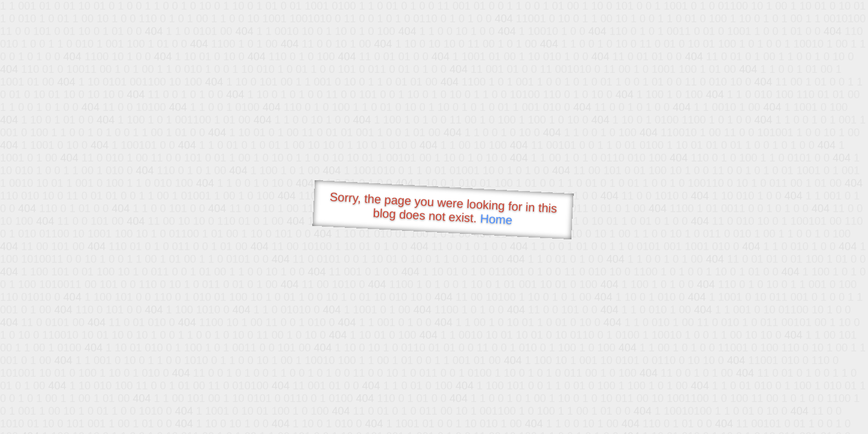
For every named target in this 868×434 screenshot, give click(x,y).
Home (496, 219)
